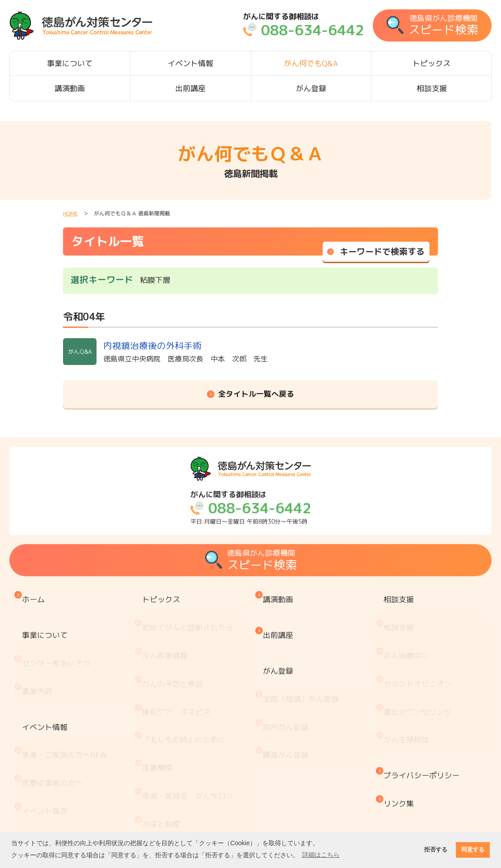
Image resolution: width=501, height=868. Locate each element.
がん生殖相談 (408, 684)
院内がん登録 (288, 681)
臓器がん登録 (288, 699)
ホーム (36, 595)
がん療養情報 (167, 758)
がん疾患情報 (167, 628)
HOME (70, 213)
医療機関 (160, 702)
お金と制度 (163, 740)
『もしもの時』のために (186, 684)
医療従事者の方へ (55, 714)
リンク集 (401, 728)
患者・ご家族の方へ (67, 695)
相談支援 (432, 88)
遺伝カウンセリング (420, 665)
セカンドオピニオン (420, 647)
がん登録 (311, 88)
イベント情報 (190, 63)
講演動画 (70, 88)
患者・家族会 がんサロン (190, 721)
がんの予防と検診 (175, 647)
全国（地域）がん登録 (303, 662)
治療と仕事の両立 (175, 777)
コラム (156, 814)
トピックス (432, 63)
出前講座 (190, 88)
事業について (70, 63)
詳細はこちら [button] (321, 855)
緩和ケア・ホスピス (179, 665)
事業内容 (39, 654)
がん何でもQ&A (311, 63)
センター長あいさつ (58, 636)
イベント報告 (47, 732)
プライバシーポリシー (424, 710)
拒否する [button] (436, 850)
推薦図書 (160, 795)
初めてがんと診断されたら (190, 610)
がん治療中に (408, 628)
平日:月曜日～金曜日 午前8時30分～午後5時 (251, 508)
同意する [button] (473, 850)
